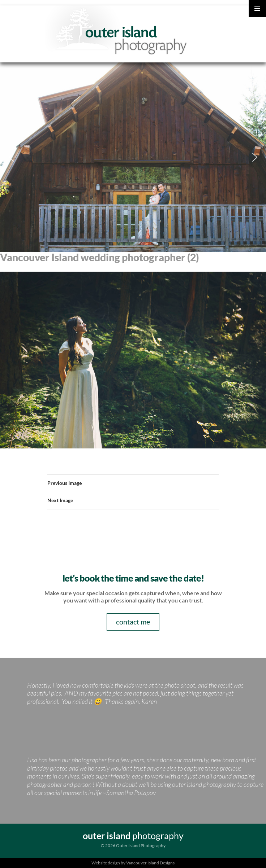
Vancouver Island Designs (150, 863)
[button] (11, 157)
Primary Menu (257, 9)
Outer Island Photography (117, 31)
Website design (106, 863)
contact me (133, 622)
